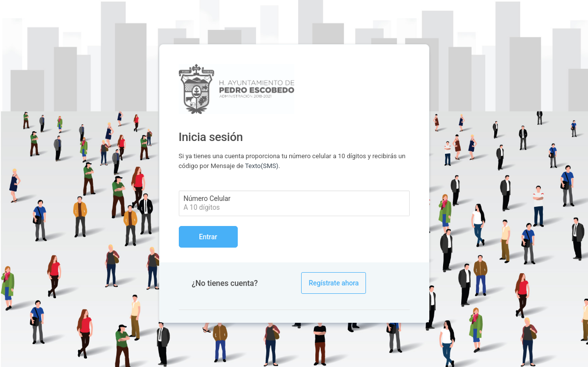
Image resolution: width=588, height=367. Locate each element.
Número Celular (207, 198)
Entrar (208, 237)
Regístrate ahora (334, 283)
